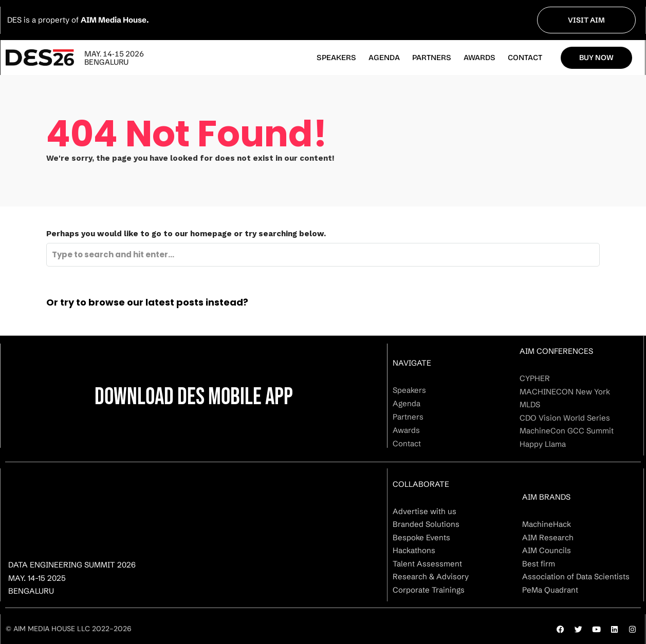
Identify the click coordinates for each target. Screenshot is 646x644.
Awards (479, 58)
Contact (525, 58)
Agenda (384, 58)
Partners (432, 58)
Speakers (336, 58)
